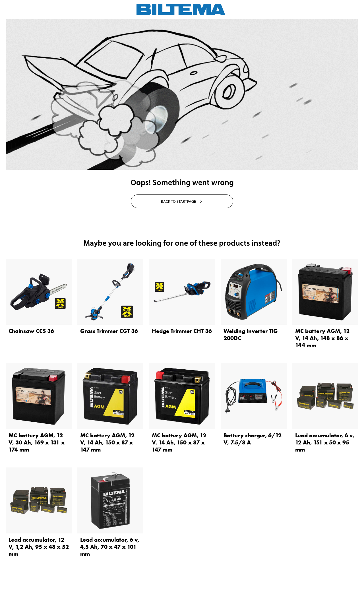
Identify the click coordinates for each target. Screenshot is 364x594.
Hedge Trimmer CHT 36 (182, 331)
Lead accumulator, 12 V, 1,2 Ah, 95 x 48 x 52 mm (39, 547)
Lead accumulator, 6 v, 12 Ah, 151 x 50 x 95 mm (325, 442)
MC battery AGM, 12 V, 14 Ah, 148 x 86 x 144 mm (322, 338)
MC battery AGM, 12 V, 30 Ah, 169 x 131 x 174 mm (37, 442)
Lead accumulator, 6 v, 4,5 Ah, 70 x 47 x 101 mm (110, 547)
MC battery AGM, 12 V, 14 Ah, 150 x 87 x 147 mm (107, 442)
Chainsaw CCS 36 (31, 331)
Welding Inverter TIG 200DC (251, 335)
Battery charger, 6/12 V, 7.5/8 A (253, 439)
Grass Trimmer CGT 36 (109, 331)
